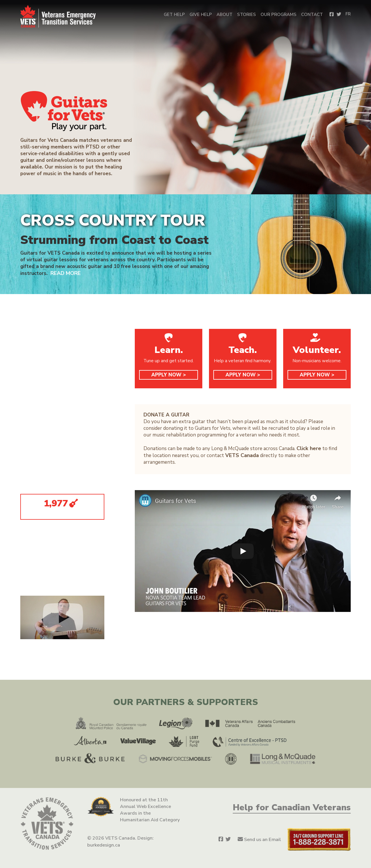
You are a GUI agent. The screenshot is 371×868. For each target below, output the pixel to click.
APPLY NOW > (169, 375)
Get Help (174, 15)
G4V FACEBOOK (46, 445)
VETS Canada (241, 455)
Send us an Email (263, 839)
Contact (312, 15)
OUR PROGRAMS (279, 15)
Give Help (201, 15)
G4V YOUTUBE (45, 474)
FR (348, 14)
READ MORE (65, 273)
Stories (247, 15)
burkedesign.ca (103, 845)
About (224, 15)
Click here (308, 448)
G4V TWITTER (45, 460)
